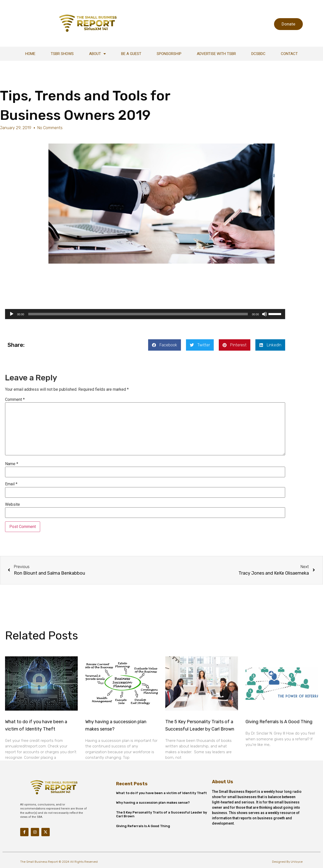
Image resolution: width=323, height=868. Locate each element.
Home (30, 54)
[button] (165, 345)
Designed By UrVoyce (287, 862)
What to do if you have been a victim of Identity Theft (161, 793)
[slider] (138, 314)
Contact (289, 54)
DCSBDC (258, 54)
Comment (15, 400)
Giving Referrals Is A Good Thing (279, 722)
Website (12, 505)
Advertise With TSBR (216, 54)
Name (12, 464)
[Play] (12, 314)
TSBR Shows (62, 54)
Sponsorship (169, 54)
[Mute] (264, 314)
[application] (145, 314)
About (97, 54)
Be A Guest (131, 54)
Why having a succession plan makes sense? (153, 803)
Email (11, 484)
